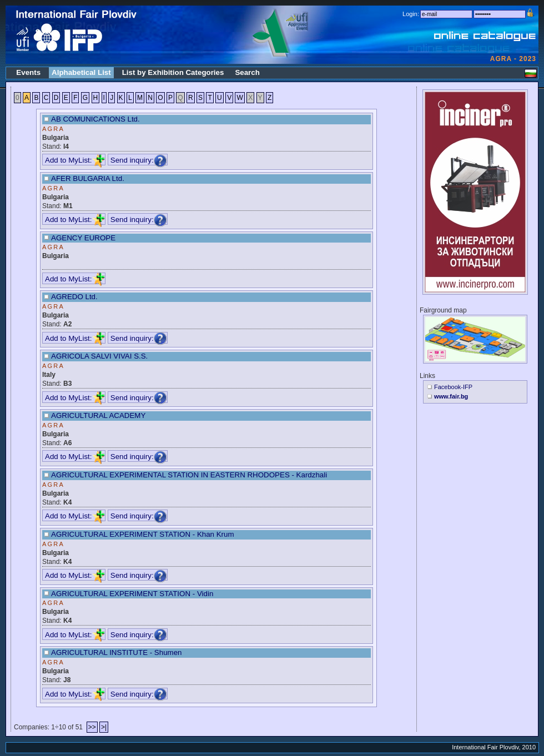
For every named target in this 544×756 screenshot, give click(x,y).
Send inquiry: (139, 160)
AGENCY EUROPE (83, 238)
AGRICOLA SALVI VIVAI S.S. (99, 356)
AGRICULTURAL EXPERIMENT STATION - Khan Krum (143, 534)
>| (104, 727)
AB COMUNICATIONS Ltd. (95, 119)
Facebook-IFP (453, 387)
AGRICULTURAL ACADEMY (98, 415)
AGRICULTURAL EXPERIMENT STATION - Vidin (132, 594)
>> (92, 727)
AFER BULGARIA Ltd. (88, 178)
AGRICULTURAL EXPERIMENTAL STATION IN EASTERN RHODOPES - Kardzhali (189, 475)
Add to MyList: (75, 160)
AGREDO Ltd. (74, 297)
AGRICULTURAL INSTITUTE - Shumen (117, 652)
